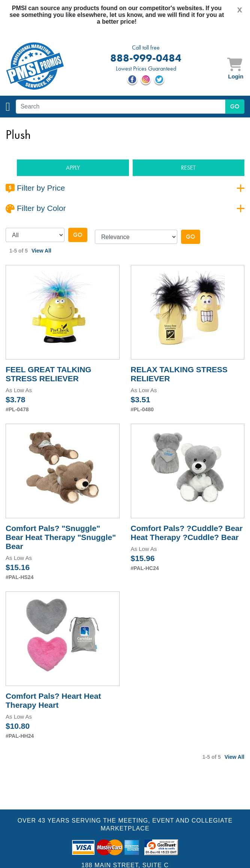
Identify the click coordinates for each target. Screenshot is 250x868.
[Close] (240, 9)
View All (41, 251)
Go (78, 235)
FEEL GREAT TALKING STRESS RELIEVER (49, 374)
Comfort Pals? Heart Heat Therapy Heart (53, 700)
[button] (73, 168)
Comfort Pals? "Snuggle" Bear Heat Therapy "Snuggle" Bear (61, 537)
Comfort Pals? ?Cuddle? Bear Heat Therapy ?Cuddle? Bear (187, 533)
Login (236, 76)
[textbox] (121, 107)
